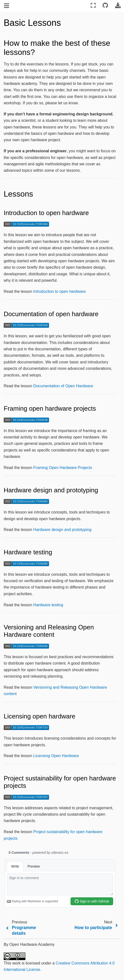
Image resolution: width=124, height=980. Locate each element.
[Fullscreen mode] (93, 6)
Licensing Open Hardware (56, 756)
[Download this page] (118, 6)
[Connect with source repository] (105, 6)
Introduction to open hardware (60, 291)
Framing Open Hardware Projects (63, 468)
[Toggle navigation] (7, 6)
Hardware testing (48, 605)
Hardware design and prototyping (62, 530)
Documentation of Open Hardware (63, 386)
